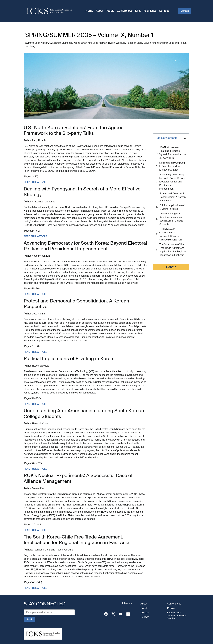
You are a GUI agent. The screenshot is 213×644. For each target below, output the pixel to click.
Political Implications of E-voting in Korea (172, 207)
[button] (185, 138)
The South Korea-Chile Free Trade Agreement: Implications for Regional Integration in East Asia (173, 250)
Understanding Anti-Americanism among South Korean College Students (171, 219)
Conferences (125, 11)
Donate (171, 267)
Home (89, 11)
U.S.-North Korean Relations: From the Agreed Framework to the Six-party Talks (173, 153)
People (110, 11)
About (99, 11)
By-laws (145, 617)
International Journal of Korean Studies (177, 616)
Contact (164, 11)
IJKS (138, 11)
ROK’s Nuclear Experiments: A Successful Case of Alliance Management (171, 235)
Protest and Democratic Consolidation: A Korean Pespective (173, 197)
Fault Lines (150, 11)
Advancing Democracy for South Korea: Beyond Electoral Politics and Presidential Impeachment (172, 182)
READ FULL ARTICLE (35, 182)
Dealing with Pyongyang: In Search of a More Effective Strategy (172, 166)
